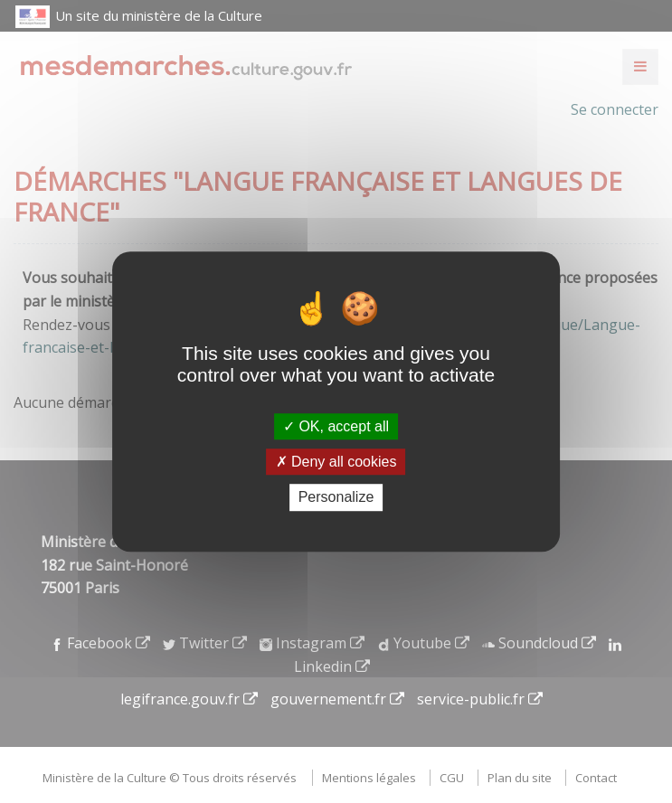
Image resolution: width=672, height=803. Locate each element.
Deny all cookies (336, 462)
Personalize (336, 498)
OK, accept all (336, 426)
